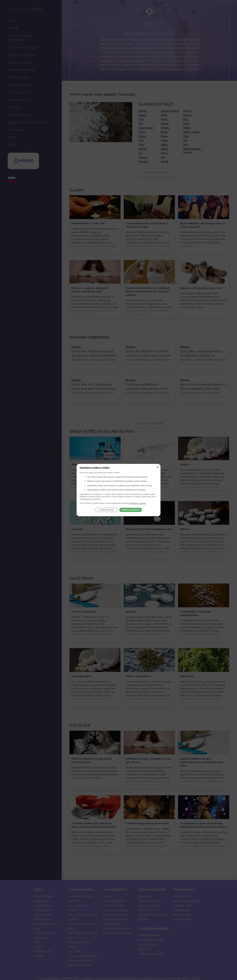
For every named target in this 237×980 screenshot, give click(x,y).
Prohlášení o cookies (137, 504)
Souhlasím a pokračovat (130, 511)
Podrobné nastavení (106, 511)
